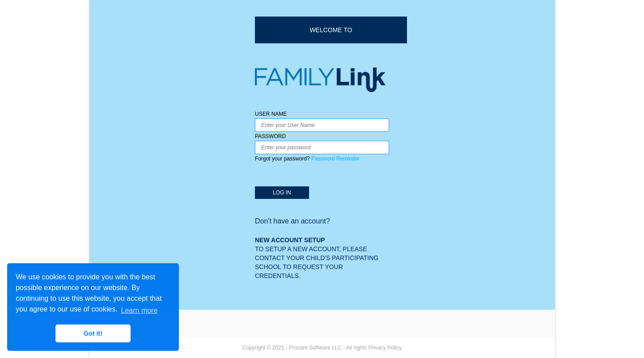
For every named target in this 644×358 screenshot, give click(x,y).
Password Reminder (335, 159)
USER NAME (322, 121)
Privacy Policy (385, 348)
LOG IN (282, 193)
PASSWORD (322, 148)
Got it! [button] (93, 333)
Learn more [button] (140, 310)
